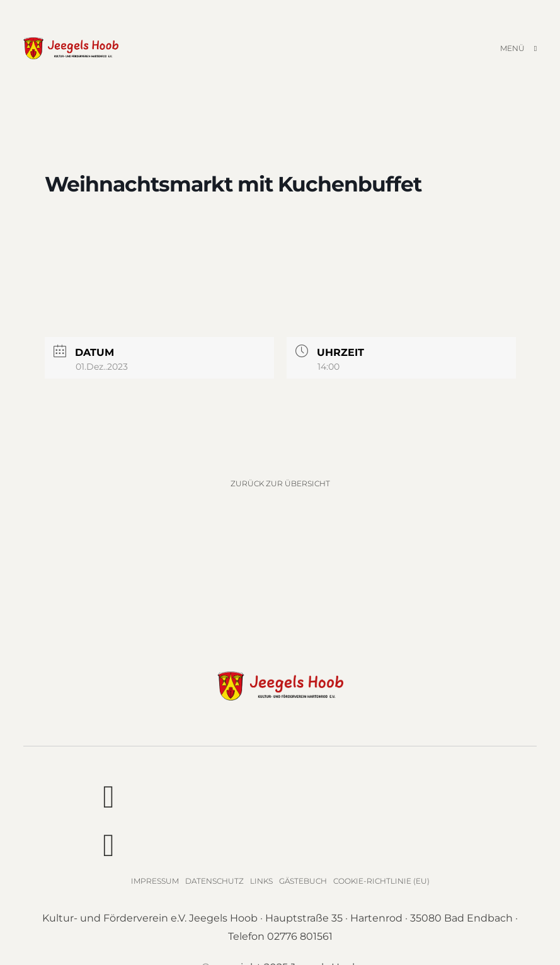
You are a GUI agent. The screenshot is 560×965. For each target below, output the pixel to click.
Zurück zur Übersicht (280, 483)
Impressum (155, 881)
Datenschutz (214, 881)
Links (261, 881)
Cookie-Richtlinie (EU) (381, 881)
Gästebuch (303, 881)
